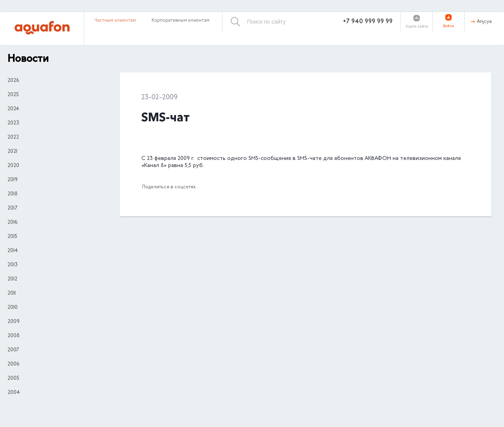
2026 (13, 81)
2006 (13, 364)
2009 (14, 322)
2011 (12, 293)
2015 (12, 237)
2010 (13, 308)
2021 (12, 152)
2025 (13, 95)
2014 (13, 251)
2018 (13, 194)
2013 (13, 265)
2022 (13, 137)
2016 (12, 223)
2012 (12, 279)
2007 (13, 350)
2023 (13, 123)
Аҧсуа (484, 22)
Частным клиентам (115, 20)
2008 (14, 336)
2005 (13, 379)
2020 (13, 166)
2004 (14, 393)
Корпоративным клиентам (181, 20)
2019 (13, 180)
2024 (13, 109)
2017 (12, 208)
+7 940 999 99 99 (368, 22)
